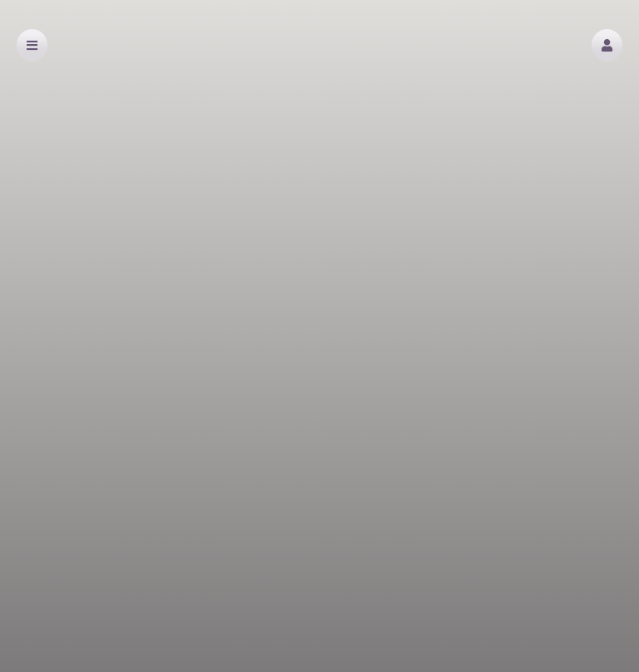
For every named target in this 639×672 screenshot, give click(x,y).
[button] (607, 45)
